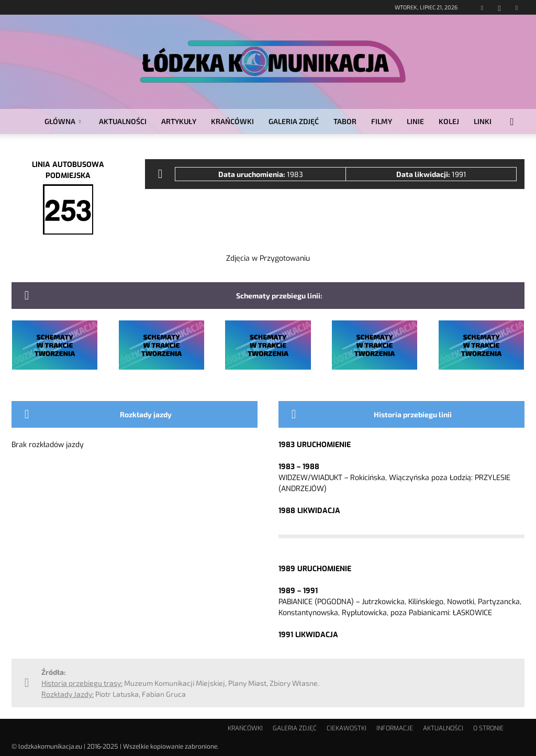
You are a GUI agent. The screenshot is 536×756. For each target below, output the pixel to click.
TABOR (345, 121)
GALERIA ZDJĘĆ (294, 121)
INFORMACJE (395, 728)
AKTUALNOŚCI (123, 121)
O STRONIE (488, 728)
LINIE (415, 121)
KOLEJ (449, 121)
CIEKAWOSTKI (347, 728)
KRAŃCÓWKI (232, 121)
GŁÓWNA (63, 121)
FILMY (382, 121)
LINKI (483, 121)
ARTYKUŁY (179, 121)
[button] (512, 122)
